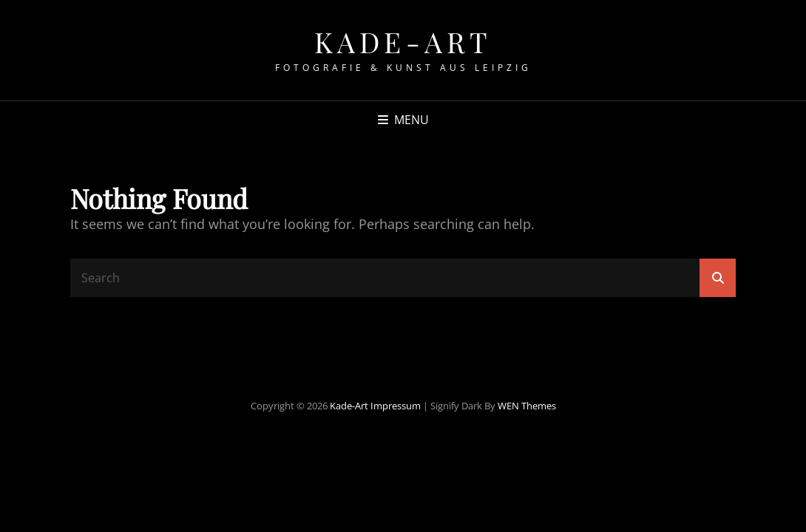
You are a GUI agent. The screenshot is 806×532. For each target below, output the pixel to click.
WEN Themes (527, 406)
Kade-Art (403, 42)
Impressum (396, 406)
